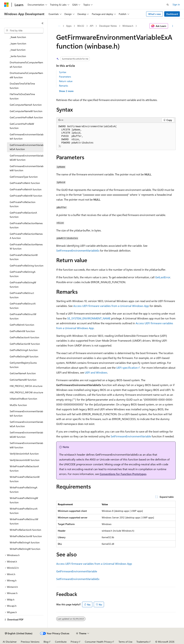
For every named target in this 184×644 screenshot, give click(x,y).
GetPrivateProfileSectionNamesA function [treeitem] (26, 236)
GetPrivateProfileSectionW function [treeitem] (24, 257)
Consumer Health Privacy (98, 642)
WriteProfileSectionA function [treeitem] (25, 530)
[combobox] (24, 31)
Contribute (61, 642)
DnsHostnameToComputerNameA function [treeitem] (26, 65)
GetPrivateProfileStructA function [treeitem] (23, 306)
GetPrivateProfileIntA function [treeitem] (26, 189)
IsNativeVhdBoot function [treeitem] (23, 399)
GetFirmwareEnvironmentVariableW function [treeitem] (27, 168)
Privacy (74, 642)
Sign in (176, 4)
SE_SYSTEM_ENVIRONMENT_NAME (89, 318)
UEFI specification (127, 368)
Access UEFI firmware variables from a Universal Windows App (111, 306)
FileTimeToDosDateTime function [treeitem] (22, 96)
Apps (69, 26)
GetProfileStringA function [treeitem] (24, 350)
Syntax (63, 72)
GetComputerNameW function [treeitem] (26, 111)
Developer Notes (108, 26)
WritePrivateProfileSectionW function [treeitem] (25, 479)
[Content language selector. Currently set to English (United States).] (19, 633)
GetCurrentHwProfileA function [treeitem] (26, 117)
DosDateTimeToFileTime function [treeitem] (22, 86)
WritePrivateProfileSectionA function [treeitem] (24, 468)
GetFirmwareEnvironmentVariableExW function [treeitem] (27, 158)
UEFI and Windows (96, 372)
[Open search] (168, 5)
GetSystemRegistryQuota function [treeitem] (23, 365)
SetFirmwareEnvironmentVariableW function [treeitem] (26, 445)
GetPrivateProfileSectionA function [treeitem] (23, 215)
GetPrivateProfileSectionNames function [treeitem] (26, 225)
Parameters (65, 77)
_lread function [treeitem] (18, 50)
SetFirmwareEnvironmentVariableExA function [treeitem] (26, 424)
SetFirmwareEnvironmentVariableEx (78, 250)
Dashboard (172, 14)
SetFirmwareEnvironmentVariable (131, 436)
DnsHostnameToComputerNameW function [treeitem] (26, 75)
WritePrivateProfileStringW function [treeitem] (24, 500)
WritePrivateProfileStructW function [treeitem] (24, 521)
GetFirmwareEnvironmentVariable (77, 571)
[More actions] (172, 26)
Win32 (81, 26)
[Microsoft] (6, 5)
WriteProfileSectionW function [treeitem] (26, 536)
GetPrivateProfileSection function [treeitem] (23, 204)
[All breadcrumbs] (59, 26)
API (92, 26)
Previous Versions (30, 642)
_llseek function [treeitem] (18, 37)
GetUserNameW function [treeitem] (23, 380)
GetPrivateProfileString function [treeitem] (27, 266)
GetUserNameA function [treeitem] (23, 373)
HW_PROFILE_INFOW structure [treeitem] (26, 392)
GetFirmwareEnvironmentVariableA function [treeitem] (27, 137)
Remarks (64, 86)
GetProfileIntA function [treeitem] (22, 325)
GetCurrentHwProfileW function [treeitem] (22, 126)
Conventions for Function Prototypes (123, 474)
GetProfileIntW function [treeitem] (22, 331)
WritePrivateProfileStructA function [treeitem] (24, 511)
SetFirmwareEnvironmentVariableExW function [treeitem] (26, 435)
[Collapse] (43, 23)
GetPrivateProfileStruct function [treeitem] (22, 295)
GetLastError (163, 277)
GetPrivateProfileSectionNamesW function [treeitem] (26, 247)
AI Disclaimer (10, 642)
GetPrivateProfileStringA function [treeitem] (23, 274)
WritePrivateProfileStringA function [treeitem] (24, 490)
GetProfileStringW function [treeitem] (24, 356)
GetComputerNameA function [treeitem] (26, 105)
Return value (66, 81)
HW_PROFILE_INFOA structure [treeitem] (26, 386)
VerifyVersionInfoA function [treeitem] (24, 454)
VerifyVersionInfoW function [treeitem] (25, 460)
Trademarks (143, 642)
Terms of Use (125, 642)
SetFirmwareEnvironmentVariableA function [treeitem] (26, 413)
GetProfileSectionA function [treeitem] (24, 337)
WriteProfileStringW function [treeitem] (25, 549)
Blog (46, 642)
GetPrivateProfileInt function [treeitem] (25, 183)
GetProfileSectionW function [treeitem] (25, 344)
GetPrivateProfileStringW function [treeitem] (23, 285)
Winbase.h (128, 26)
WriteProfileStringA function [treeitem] (25, 542)
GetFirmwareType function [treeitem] (24, 177)
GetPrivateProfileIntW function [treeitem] (26, 196)
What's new (155, 14)
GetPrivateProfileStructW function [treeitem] (23, 316)
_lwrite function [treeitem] (18, 56)
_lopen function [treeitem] (18, 43)
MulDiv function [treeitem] (18, 405)
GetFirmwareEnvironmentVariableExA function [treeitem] (27, 147)
